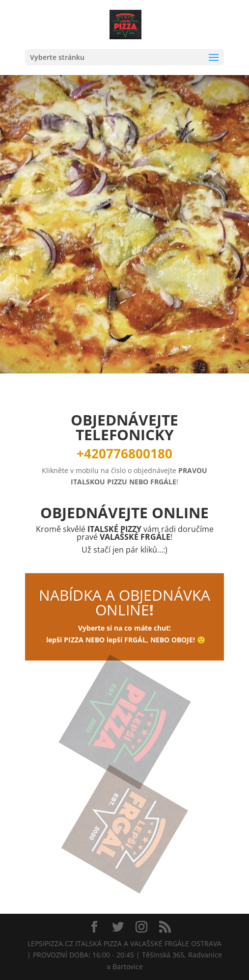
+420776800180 (124, 453)
